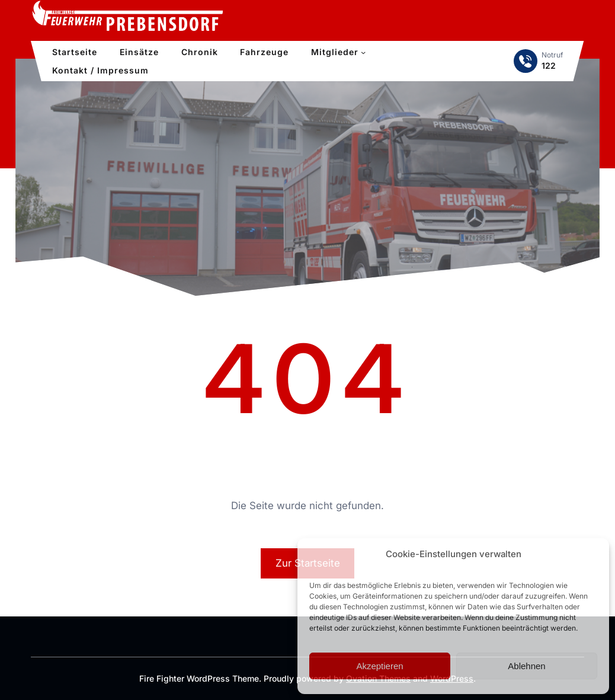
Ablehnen (526, 666)
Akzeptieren (379, 666)
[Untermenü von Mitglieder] (363, 52)
